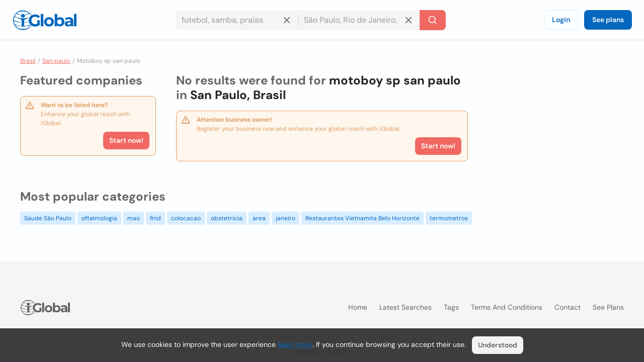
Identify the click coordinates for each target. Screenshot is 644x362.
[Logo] (45, 20)
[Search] (433, 20)
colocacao (186, 218)
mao (134, 218)
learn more (295, 344)
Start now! (126, 140)
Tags (451, 307)
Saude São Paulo (48, 218)
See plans (608, 20)
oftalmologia (99, 218)
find (155, 218)
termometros (449, 218)
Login (561, 20)
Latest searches (406, 307)
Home (358, 307)
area (259, 218)
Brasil (28, 61)
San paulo (56, 61)
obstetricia (227, 218)
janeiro (286, 218)
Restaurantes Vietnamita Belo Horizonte (363, 218)
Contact (568, 307)
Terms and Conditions (507, 307)
